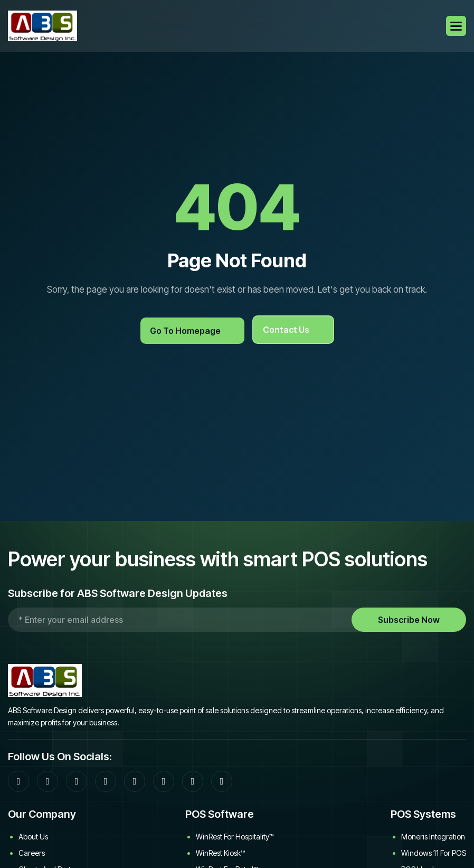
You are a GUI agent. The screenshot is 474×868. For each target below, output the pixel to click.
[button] (456, 26)
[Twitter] (135, 781)
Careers (32, 853)
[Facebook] (18, 781)
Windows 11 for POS (434, 853)
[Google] (77, 781)
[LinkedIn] (106, 781)
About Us (33, 837)
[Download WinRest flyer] (193, 781)
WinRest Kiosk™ (220, 853)
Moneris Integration (433, 837)
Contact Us (286, 330)
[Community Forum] (48, 781)
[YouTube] (164, 781)
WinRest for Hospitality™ (235, 837)
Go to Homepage (185, 331)
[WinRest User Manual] (222, 781)
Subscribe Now (409, 620)
